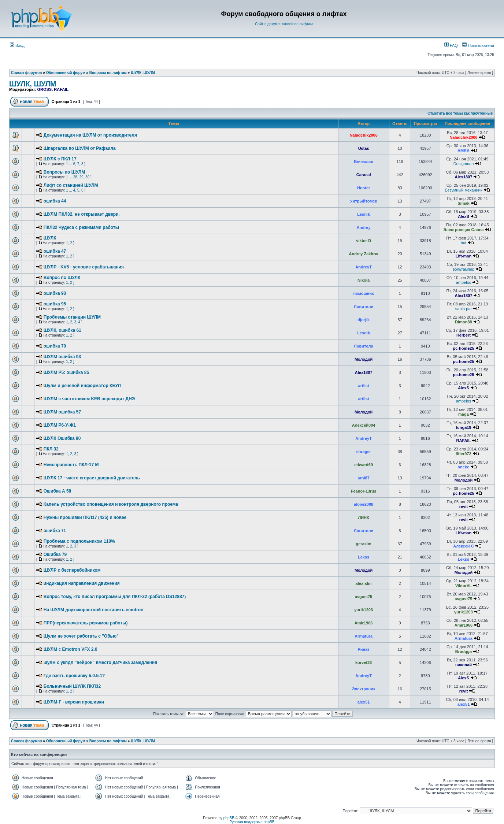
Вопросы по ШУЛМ (64, 172)
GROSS (44, 89)
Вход (17, 45)
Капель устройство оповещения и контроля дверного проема (111, 504)
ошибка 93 (55, 293)
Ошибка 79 (55, 554)
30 (87, 177)
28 (75, 177)
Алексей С (463, 546)
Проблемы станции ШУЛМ (72, 317)
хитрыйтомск (364, 201)
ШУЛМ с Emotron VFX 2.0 (71, 649)
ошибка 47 (55, 251)
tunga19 (463, 427)
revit (464, 506)
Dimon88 (463, 322)
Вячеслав (364, 162)
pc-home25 (463, 348)
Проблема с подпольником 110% (79, 541)
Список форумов (27, 73)
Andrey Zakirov (364, 254)
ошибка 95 (55, 304)
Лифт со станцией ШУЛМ (71, 185)
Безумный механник (463, 190)
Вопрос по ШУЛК (62, 278)
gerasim (364, 544)
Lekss (364, 557)
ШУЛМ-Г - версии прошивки (74, 702)
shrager (363, 452)
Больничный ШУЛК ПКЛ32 (72, 686)
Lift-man (464, 256)
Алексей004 (364, 425)
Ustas (364, 148)
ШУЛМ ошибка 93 (62, 357)
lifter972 (463, 454)
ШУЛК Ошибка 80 (62, 438)
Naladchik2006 (363, 135)
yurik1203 (364, 610)
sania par (464, 309)
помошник (364, 293)
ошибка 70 (55, 346)
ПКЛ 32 (51, 449)
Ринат (364, 649)
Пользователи (478, 45)
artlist (364, 386)
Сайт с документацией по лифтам (284, 24)
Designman (464, 164)
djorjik (364, 320)
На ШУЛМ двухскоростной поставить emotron (94, 610)
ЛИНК (363, 517)
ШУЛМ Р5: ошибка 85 (66, 372)
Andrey (364, 227)
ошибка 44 (55, 201)
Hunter (364, 188)
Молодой (364, 359)
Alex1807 (464, 177)
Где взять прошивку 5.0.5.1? (74, 676)
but (464, 243)
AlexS (464, 216)
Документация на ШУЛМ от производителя (90, 135)
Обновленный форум (66, 73)
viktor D (364, 241)
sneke (464, 467)
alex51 (364, 702)
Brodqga (464, 652)
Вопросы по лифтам (108, 73)
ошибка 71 (55, 531)
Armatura (364, 636)
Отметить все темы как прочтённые (460, 113)
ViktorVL (464, 586)
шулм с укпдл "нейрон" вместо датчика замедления (100, 662)
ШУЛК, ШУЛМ (143, 73)
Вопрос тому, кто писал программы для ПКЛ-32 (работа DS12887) (115, 597)
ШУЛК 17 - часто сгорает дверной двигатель (92, 478)
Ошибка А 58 (58, 491)
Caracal (364, 175)
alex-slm (364, 583)
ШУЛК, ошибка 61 (62, 330)
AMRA (464, 151)
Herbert (464, 335)
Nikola (364, 280)
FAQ (451, 45)
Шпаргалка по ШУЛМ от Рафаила (80, 148)
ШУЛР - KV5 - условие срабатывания (84, 267)
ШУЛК (50, 238)
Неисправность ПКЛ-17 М (71, 465)
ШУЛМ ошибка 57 (62, 412)
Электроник (364, 689)
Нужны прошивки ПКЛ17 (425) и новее (85, 517)
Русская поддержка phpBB (252, 822)
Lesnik (364, 214)
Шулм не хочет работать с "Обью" (81, 636)
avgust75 (364, 597)
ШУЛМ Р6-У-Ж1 (60, 425)
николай (464, 665)
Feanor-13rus (364, 491)
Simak (463, 203)
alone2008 (364, 504)
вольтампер (464, 269)
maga (464, 414)
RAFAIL (61, 89)
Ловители (364, 307)
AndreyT (364, 267)
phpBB (229, 818)
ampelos (464, 282)
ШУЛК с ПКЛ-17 (60, 159)
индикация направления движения (82, 583)
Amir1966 (364, 623)
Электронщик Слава (464, 230)
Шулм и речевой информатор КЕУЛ (82, 386)
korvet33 (364, 662)
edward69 (364, 465)
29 (81, 177)
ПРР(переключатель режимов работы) (86, 623)
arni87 (363, 478)
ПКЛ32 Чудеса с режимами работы (81, 227)
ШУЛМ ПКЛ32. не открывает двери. (82, 214)
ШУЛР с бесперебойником (72, 570)
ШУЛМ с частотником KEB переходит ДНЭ (89, 399)
